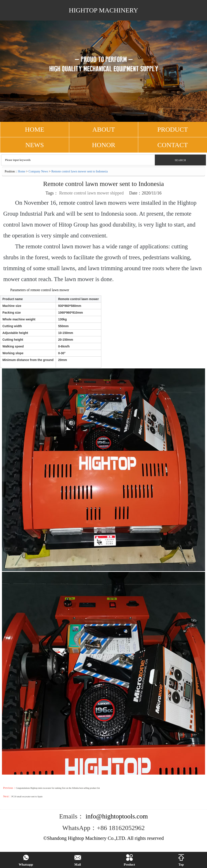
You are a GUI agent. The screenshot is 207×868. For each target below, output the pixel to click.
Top (181, 860)
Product (129, 860)
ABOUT (104, 129)
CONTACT (173, 145)
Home (21, 171)
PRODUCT (172, 129)
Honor (104, 145)
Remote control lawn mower (84, 193)
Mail (78, 860)
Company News (38, 171)
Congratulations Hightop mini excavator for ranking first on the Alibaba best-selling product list (58, 788)
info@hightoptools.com (116, 816)
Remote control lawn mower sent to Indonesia (79, 171)
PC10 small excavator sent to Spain (27, 797)
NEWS (35, 145)
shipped (117, 193)
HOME (34, 129)
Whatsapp (26, 860)
